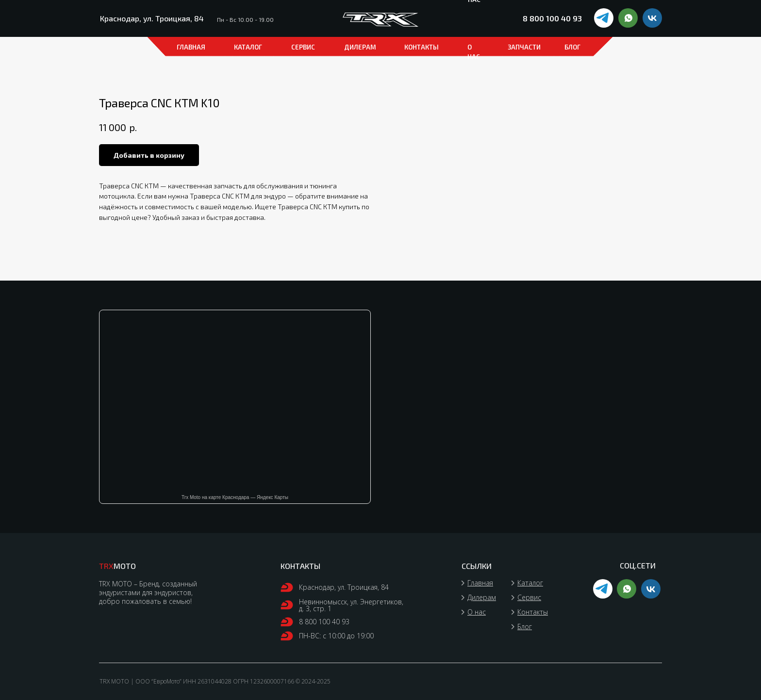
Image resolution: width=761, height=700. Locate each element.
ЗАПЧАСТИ (524, 47)
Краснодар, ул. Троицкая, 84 (152, 18)
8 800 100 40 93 (552, 18)
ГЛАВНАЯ (191, 47)
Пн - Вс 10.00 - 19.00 (245, 19)
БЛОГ (572, 47)
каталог (248, 47)
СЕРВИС (303, 47)
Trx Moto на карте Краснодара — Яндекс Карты (235, 497)
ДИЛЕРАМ (360, 47)
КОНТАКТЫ (422, 47)
